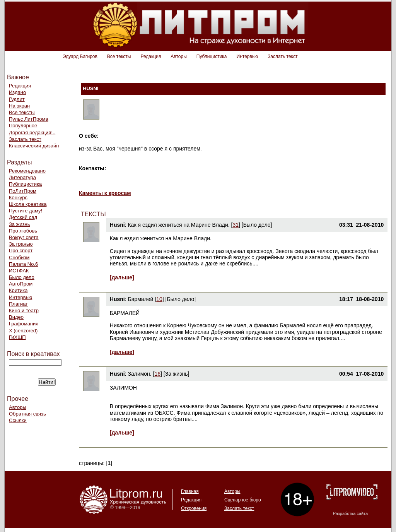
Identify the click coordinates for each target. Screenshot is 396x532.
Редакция (151, 56)
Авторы (178, 56)
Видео (16, 317)
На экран (19, 106)
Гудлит (17, 99)
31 (236, 225)
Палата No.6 (23, 264)
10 (159, 299)
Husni (117, 225)
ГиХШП (17, 337)
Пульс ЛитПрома (29, 119)
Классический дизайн (34, 146)
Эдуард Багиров (80, 56)
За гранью (21, 244)
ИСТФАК (19, 271)
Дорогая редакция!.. (32, 133)
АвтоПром (21, 284)
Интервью (247, 56)
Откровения (194, 508)
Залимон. (139, 374)
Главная (190, 491)
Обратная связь (27, 414)
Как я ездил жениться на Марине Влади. (178, 225)
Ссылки (18, 420)
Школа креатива (28, 204)
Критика (18, 290)
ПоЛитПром (23, 191)
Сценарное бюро (243, 500)
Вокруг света (24, 237)
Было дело (22, 277)
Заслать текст (282, 56)
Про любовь (23, 231)
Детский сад (23, 217)
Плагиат (18, 304)
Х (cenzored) (23, 331)
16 (158, 374)
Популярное (23, 126)
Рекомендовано (27, 171)
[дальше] (122, 277)
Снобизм (19, 257)
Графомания (24, 324)
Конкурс (18, 198)
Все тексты (119, 56)
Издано (17, 92)
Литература (22, 177)
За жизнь (20, 224)
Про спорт (21, 251)
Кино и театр (24, 310)
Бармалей (140, 299)
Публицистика (212, 56)
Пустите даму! (26, 211)
